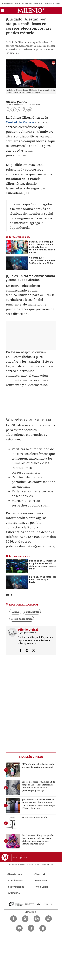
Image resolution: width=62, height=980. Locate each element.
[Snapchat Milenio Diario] (43, 928)
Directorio (41, 874)
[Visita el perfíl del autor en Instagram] (27, 651)
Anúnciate (14, 893)
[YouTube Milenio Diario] (19, 928)
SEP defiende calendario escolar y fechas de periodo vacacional (38, 765)
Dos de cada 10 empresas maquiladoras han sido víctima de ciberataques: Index (43, 565)
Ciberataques (32, 612)
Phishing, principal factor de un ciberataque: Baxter (43, 579)
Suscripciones (16, 887)
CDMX (15, 612)
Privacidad (41, 881)
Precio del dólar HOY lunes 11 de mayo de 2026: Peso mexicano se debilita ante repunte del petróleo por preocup (38, 786)
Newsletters (15, 874)
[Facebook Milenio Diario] (13, 919)
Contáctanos (15, 881)
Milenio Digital (16, 102)
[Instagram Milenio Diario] (37, 919)
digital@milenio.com (27, 633)
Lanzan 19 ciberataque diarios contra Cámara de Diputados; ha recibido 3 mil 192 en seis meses (42, 247)
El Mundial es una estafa (34, 817)
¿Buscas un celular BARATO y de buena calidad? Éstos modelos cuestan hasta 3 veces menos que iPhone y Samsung (39, 804)
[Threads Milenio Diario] (49, 919)
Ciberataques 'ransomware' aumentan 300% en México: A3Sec (42, 260)
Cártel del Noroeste (52, 3)
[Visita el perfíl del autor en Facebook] (21, 651)
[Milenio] (31, 10)
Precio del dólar (22, 3)
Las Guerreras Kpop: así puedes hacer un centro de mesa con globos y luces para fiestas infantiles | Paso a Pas (38, 839)
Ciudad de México (20, 122)
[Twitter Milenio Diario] (25, 919)
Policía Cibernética (22, 619)
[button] (2, 11)
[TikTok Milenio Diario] (31, 928)
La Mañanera (36, 3)
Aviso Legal (41, 887)
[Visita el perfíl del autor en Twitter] (34, 651)
